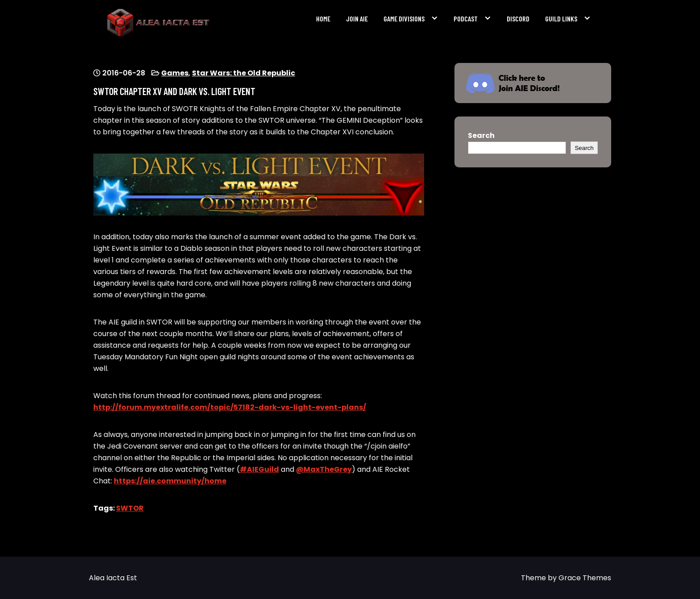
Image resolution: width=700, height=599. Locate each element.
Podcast (466, 19)
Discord (518, 19)
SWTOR (130, 508)
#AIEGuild (259, 469)
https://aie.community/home (170, 481)
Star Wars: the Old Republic (244, 73)
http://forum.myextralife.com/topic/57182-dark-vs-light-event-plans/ (230, 407)
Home (323, 19)
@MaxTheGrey (324, 469)
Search (481, 135)
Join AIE (357, 19)
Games (175, 73)
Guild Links (561, 19)
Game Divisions (404, 19)
